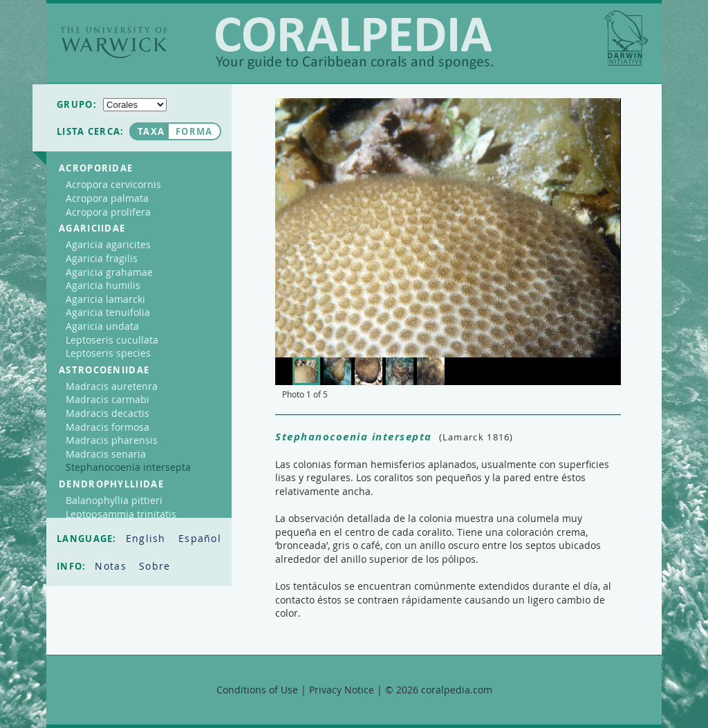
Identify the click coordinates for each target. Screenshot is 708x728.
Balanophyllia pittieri (114, 500)
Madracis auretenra (112, 386)
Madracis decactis (108, 413)
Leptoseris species (108, 353)
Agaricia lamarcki (105, 299)
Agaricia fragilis (102, 258)
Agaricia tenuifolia (108, 312)
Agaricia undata (102, 326)
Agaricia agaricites (108, 244)
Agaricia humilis (103, 285)
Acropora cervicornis (113, 184)
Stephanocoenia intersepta (128, 467)
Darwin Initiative (626, 38)
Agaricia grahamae (109, 272)
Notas (112, 566)
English (148, 538)
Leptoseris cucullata (112, 340)
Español (200, 538)
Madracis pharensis (112, 440)
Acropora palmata (107, 198)
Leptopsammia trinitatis (121, 514)
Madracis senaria (106, 454)
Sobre (155, 566)
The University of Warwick (114, 43)
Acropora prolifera (108, 212)
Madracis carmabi (108, 399)
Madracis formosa (108, 427)
